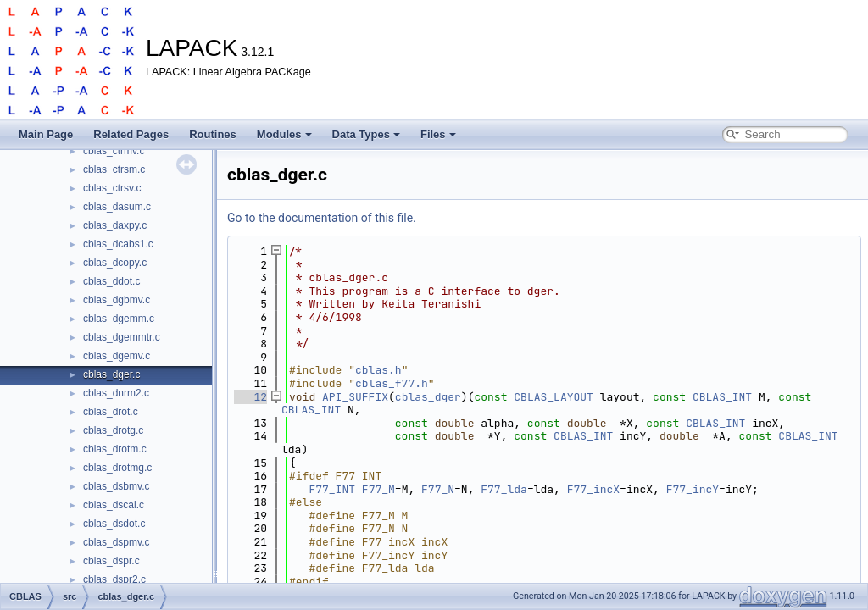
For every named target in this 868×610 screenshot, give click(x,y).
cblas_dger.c (111, 374)
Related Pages (131, 134)
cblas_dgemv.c (117, 356)
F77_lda (504, 489)
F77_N (438, 489)
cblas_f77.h (392, 383)
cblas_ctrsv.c (112, 188)
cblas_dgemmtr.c (122, 337)
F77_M (378, 489)
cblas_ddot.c (111, 281)
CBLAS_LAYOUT (554, 397)
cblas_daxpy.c (115, 225)
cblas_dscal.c (114, 505)
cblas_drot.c (111, 412)
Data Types (366, 134)
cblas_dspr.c (111, 561)
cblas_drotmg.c (117, 468)
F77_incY (693, 489)
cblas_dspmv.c (116, 542)
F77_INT (332, 489)
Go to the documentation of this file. (322, 218)
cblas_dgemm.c (119, 319)
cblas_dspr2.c (114, 579)
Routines (213, 134)
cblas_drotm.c (115, 449)
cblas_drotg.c (113, 430)
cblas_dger (428, 397)
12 (250, 397)
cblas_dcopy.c (115, 263)
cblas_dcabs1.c (118, 244)
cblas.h (378, 370)
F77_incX (593, 489)
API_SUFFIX (355, 397)
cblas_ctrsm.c (114, 169)
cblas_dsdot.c (114, 524)
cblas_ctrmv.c (114, 151)
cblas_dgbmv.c (117, 300)
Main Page (46, 134)
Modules (284, 134)
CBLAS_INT (722, 397)
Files (438, 134)
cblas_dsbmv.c (116, 486)
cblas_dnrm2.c (116, 393)
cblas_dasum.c (117, 207)
